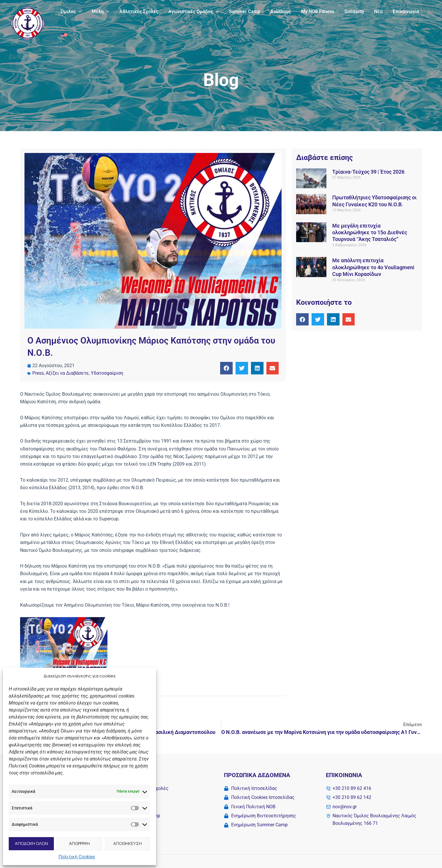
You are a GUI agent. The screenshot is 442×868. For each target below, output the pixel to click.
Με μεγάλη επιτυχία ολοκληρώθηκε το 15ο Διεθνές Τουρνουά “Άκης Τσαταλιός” (370, 233)
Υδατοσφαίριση (107, 373)
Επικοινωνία (399, 12)
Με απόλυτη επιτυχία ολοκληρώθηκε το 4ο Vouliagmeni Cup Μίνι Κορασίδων (373, 267)
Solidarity (349, 12)
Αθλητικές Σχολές (137, 12)
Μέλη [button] (99, 12)
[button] (78, 12)
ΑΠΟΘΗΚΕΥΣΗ (128, 843)
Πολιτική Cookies (77, 857)
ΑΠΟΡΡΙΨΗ (79, 843)
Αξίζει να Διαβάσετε (67, 373)
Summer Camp (241, 12)
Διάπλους (276, 12)
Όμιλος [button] (71, 12)
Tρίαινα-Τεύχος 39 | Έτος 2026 (368, 172)
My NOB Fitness (313, 12)
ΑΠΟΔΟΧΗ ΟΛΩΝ (31, 843)
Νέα (372, 12)
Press (38, 373)
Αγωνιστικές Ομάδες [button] (191, 12)
